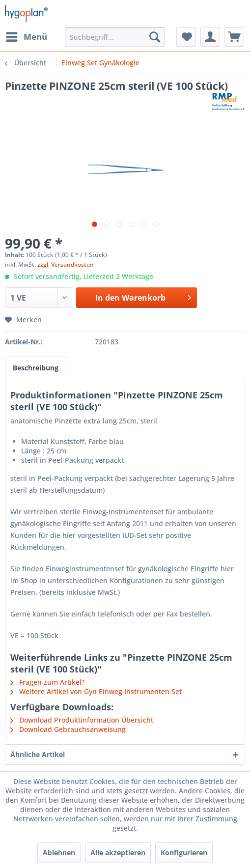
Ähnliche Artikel (38, 754)
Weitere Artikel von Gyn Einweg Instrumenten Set (96, 691)
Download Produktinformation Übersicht (82, 720)
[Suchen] (155, 37)
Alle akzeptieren (118, 853)
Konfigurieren (184, 853)
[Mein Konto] (210, 37)
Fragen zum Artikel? (47, 682)
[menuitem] (26, 37)
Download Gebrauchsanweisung (68, 729)
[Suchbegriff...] (115, 37)
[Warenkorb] (234, 37)
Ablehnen (59, 853)
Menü (27, 36)
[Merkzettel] (186, 37)
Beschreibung (36, 368)
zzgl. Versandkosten (66, 265)
